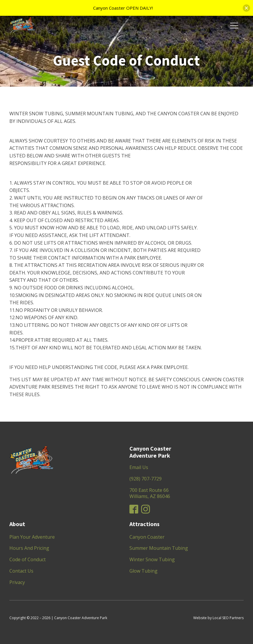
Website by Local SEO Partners (218, 618)
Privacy (17, 582)
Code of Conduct (28, 559)
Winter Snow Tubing (152, 559)
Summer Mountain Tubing (159, 548)
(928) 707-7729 (146, 479)
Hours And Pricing (29, 548)
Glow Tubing (143, 571)
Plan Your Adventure (32, 537)
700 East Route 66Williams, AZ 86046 (150, 493)
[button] (246, 8)
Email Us (139, 467)
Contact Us (21, 571)
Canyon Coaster (147, 537)
